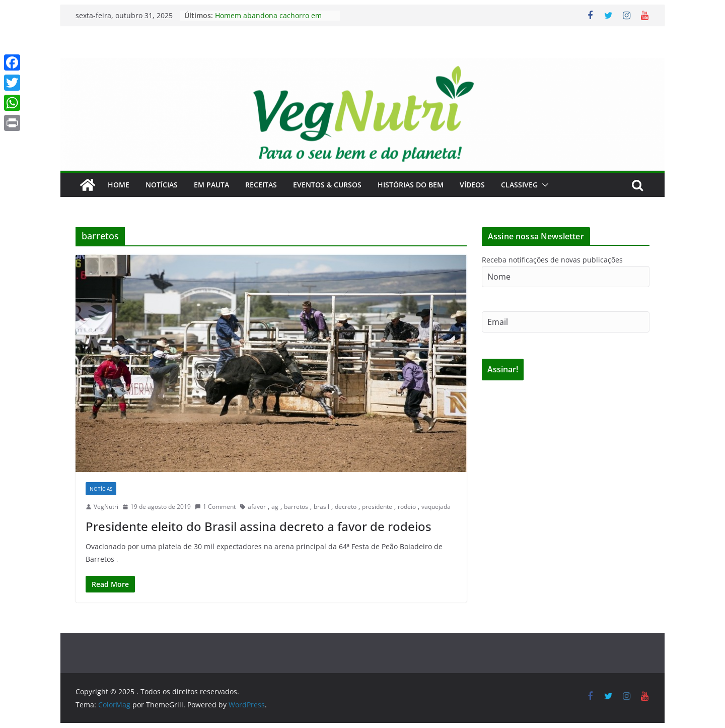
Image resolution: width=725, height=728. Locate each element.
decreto (346, 507)
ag (275, 507)
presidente (377, 507)
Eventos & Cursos (327, 185)
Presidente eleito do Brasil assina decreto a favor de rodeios (259, 526)
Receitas (261, 185)
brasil (321, 507)
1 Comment (215, 507)
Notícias (162, 185)
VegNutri (106, 507)
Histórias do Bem (411, 185)
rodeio (407, 507)
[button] (543, 185)
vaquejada (436, 507)
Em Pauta (211, 185)
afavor (257, 507)
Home (119, 185)
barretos (296, 507)
